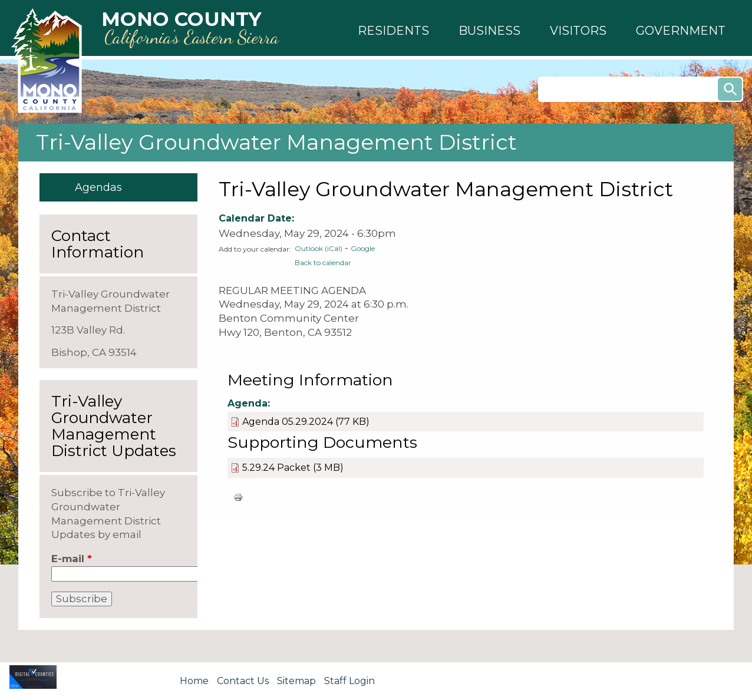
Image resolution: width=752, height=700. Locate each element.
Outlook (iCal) (319, 248)
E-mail (72, 559)
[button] (393, 31)
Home (194, 681)
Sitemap (296, 681)
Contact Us (243, 681)
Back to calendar (323, 262)
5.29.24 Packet (278, 468)
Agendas (98, 187)
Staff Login (349, 681)
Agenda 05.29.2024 (288, 422)
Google (363, 248)
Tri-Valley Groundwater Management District (276, 142)
